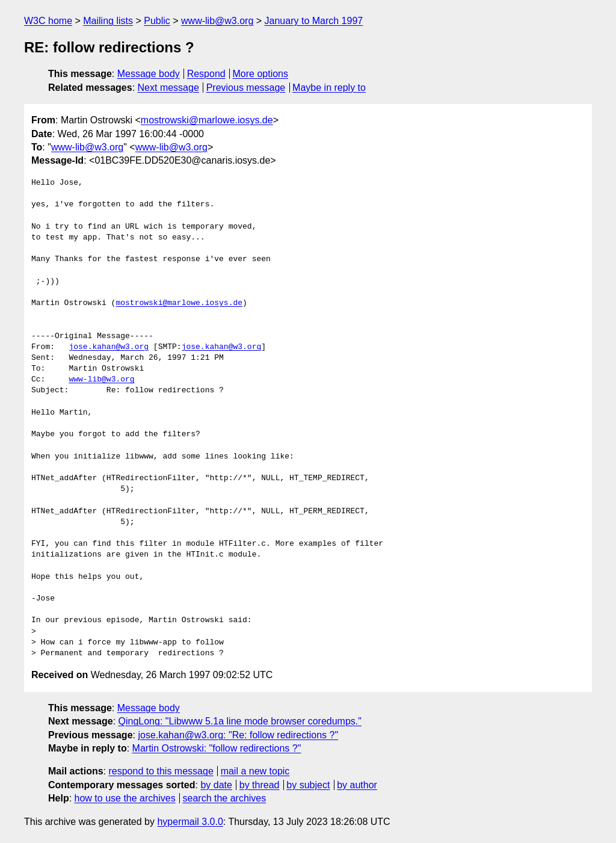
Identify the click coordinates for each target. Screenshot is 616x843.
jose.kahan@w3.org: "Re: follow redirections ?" (238, 735)
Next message (168, 88)
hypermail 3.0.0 (190, 822)
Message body (149, 74)
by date (216, 785)
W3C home (48, 21)
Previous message (246, 88)
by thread (260, 785)
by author (357, 785)
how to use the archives (125, 798)
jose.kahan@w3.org (109, 347)
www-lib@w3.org (217, 21)
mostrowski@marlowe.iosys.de (207, 120)
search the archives (225, 798)
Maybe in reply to (329, 88)
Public (157, 21)
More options (261, 74)
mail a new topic (255, 771)
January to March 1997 (314, 21)
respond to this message (161, 771)
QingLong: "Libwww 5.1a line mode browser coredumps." (240, 721)
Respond (206, 74)
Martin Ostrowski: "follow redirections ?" (217, 748)
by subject (308, 785)
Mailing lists (108, 21)
